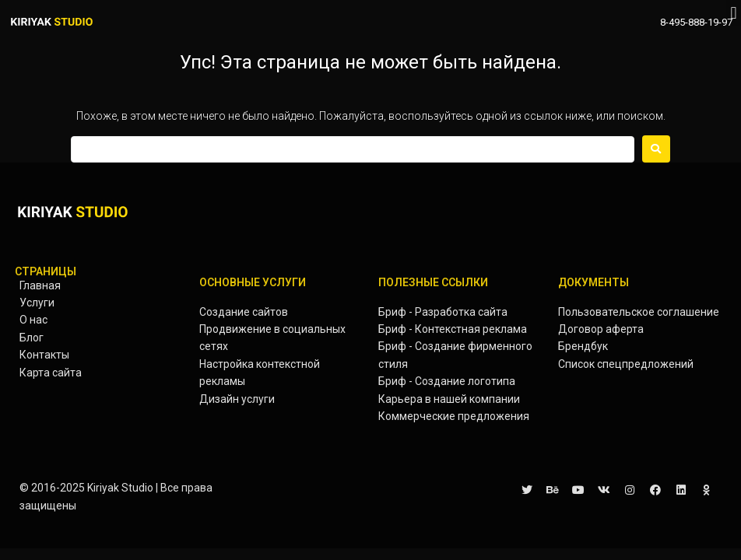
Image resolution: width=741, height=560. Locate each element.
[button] (734, 13)
